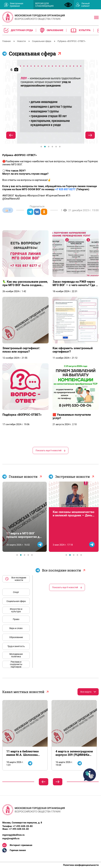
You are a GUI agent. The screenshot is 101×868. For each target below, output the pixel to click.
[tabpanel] (50, 102)
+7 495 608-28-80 (23, 826)
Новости (22, 41)
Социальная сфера (42, 41)
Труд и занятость (16, 646)
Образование (16, 637)
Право (16, 619)
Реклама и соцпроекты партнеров (16, 664)
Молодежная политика (16, 655)
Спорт (16, 592)
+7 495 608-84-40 (19, 829)
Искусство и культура (16, 610)
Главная (7, 41)
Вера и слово (16, 628)
